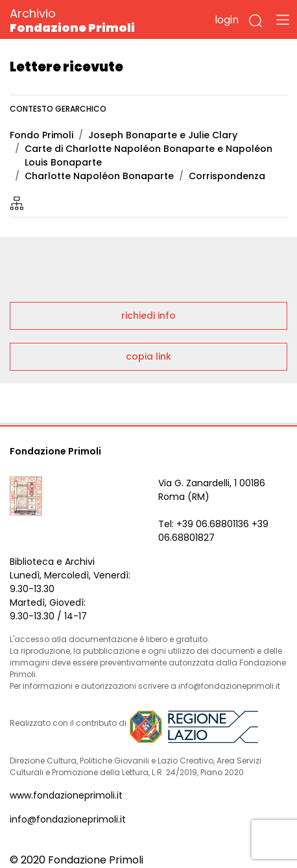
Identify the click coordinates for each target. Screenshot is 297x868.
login (227, 20)
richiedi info (148, 316)
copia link (148, 356)
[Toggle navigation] (283, 19)
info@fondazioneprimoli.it (68, 819)
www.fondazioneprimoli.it (66, 795)
